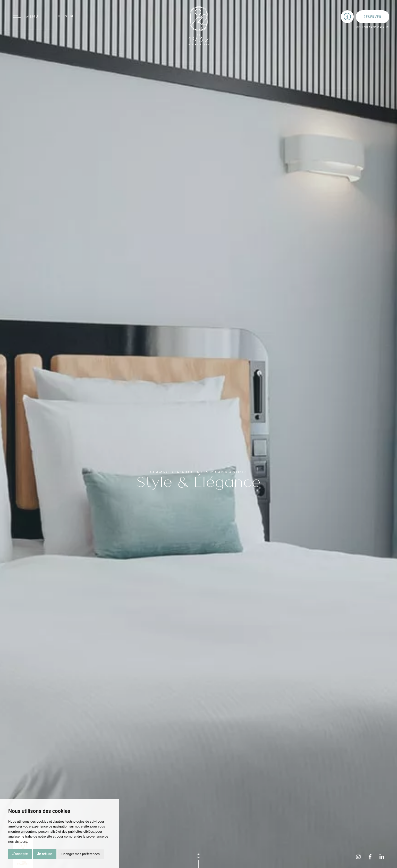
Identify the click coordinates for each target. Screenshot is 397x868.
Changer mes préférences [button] (81, 854)
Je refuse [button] (45, 854)
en (65, 16)
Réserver (372, 17)
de (72, 16)
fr (58, 16)
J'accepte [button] (20, 854)
